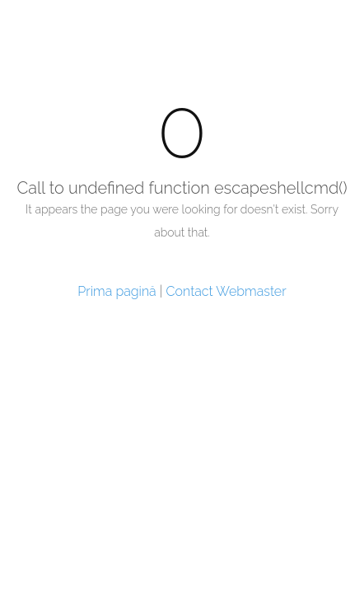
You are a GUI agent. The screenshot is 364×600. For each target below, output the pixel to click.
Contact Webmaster (226, 291)
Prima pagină (117, 291)
